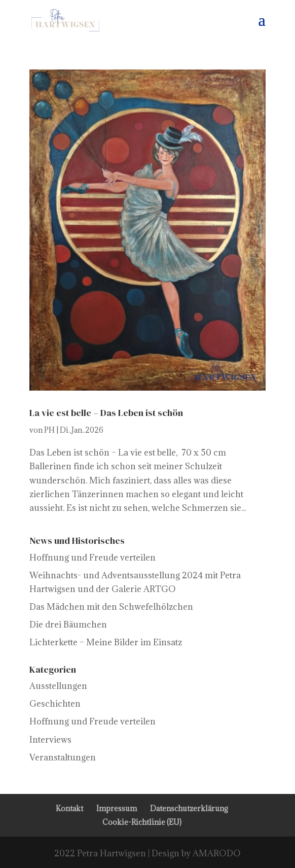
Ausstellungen (58, 686)
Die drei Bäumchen (68, 624)
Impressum (117, 808)
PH (49, 430)
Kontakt (69, 808)
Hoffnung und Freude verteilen (93, 558)
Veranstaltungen (63, 757)
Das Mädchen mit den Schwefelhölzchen (111, 607)
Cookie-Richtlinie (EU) (142, 822)
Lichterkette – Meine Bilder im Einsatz (106, 642)
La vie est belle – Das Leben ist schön (106, 413)
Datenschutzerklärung (189, 808)
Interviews (50, 740)
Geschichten (55, 704)
